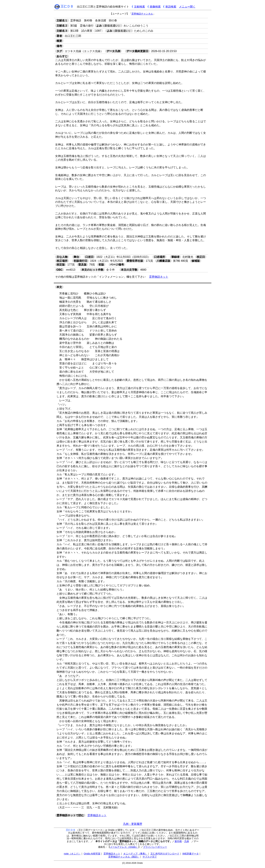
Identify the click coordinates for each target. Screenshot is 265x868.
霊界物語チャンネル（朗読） (124, 857)
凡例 (187, 841)
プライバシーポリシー (155, 847)
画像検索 (155, 7)
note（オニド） (72, 854)
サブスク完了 (150, 857)
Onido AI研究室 (92, 854)
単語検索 (171, 7)
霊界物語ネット (159, 277)
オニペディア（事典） (135, 854)
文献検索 (139, 7)
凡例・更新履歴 (133, 824)
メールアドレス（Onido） (124, 847)
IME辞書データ (191, 854)
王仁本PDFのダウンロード (165, 854)
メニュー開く (187, 7)
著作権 (178, 841)
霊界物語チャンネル (142, 14)
